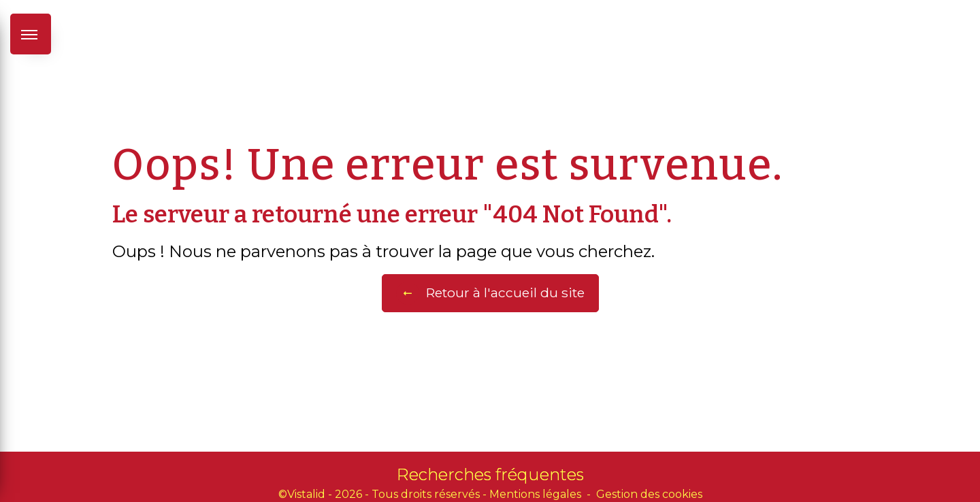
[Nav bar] (31, 34)
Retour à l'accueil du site (490, 293)
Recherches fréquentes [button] (490, 474)
